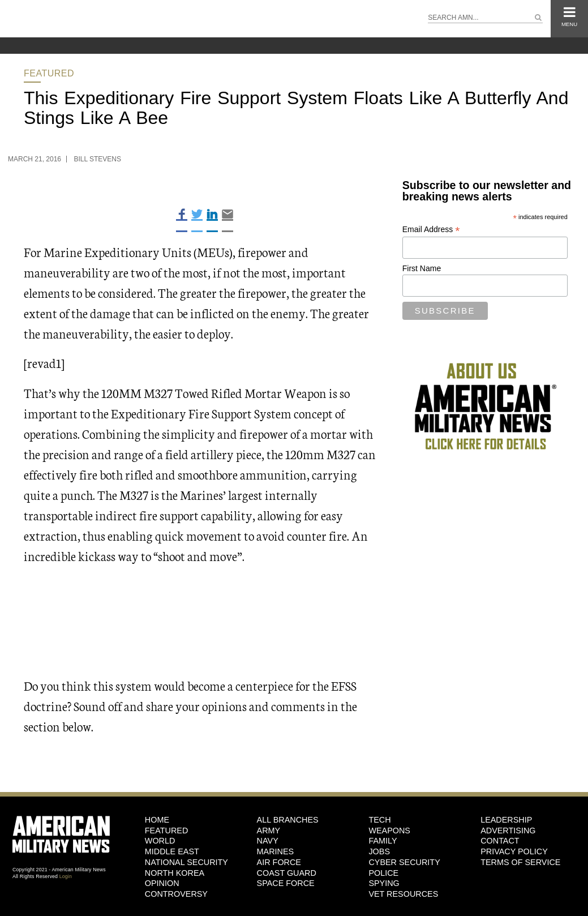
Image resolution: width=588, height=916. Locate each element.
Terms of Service (520, 862)
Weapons (389, 831)
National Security (186, 862)
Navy (268, 841)
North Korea (175, 873)
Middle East (172, 851)
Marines (276, 851)
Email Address (431, 230)
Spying (384, 883)
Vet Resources (403, 894)
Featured (49, 73)
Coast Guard (287, 873)
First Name (422, 268)
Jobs (379, 851)
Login (66, 876)
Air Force (279, 862)
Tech (379, 820)
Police (383, 873)
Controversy (176, 894)
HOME (157, 820)
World (160, 841)
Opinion (162, 883)
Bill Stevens (97, 159)
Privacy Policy (514, 851)
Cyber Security (404, 862)
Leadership (506, 820)
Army (269, 831)
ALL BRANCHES (288, 820)
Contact (500, 841)
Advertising (508, 831)
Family (383, 841)
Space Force (286, 883)
